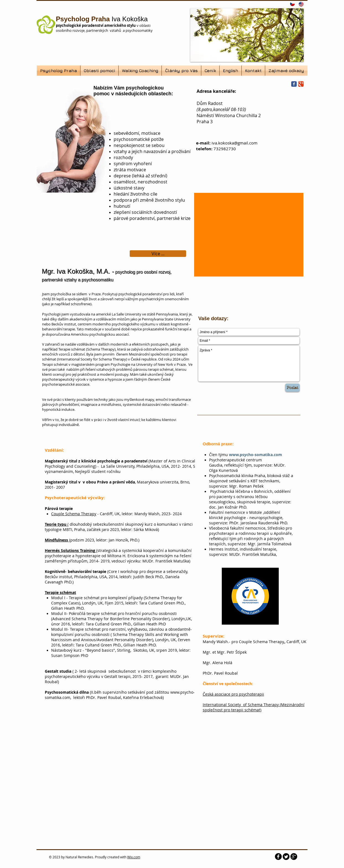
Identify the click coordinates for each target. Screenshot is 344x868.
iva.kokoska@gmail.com (234, 143)
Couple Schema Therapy (74, 514)
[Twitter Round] (286, 857)
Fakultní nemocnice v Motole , (236, 512)
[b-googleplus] (294, 857)
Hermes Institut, (224, 549)
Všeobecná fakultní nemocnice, (238, 528)
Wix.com (134, 857)
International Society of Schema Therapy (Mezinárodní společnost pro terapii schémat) (254, 707)
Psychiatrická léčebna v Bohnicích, (242, 491)
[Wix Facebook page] (294, 84)
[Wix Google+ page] (301, 84)
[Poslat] (292, 388)
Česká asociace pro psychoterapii (233, 694)
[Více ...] (158, 254)
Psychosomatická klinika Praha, (238, 476)
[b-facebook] (278, 857)
